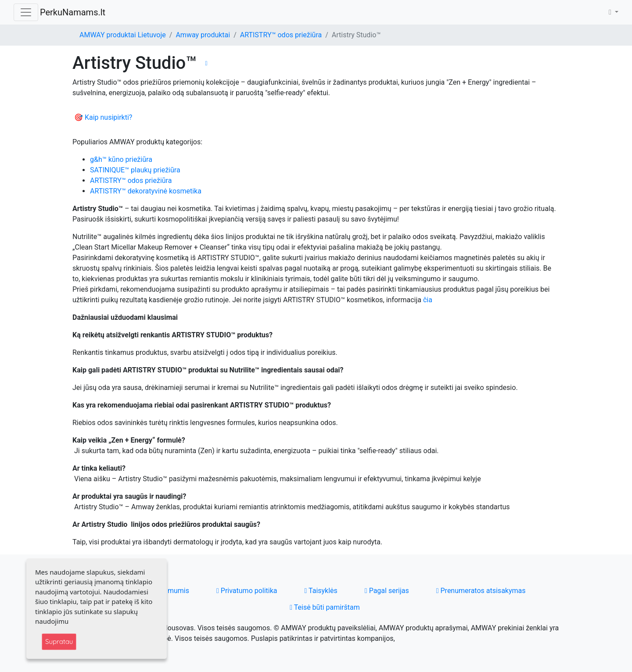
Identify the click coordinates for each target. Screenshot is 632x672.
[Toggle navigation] (26, 12)
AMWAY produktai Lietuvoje (123, 35)
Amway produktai (203, 35)
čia (428, 300)
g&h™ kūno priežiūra (121, 159)
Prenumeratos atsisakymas (481, 591)
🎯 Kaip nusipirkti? (103, 117)
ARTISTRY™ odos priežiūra (281, 35)
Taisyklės (321, 591)
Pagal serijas (387, 591)
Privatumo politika (247, 591)
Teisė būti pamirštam (325, 607)
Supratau (59, 642)
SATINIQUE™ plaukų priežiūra (135, 170)
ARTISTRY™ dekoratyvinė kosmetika (146, 191)
